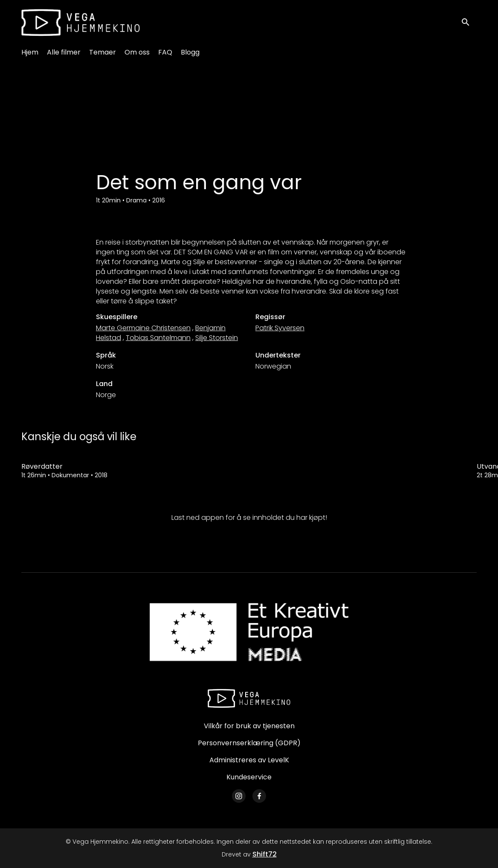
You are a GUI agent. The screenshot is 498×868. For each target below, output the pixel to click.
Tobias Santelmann (158, 338)
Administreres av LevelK (249, 760)
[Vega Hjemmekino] (249, 698)
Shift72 (265, 854)
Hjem (30, 52)
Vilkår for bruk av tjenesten (249, 726)
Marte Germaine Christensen (143, 328)
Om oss (137, 52)
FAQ (165, 52)
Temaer (103, 52)
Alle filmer (64, 52)
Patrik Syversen (280, 328)
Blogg (190, 52)
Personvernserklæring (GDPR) (249, 743)
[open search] (469, 22)
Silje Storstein (217, 338)
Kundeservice (249, 777)
